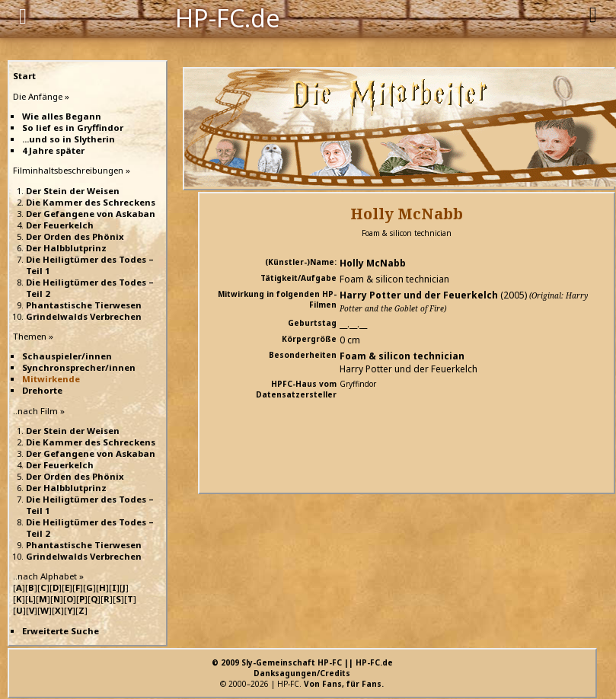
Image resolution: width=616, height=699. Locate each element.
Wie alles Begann (62, 116)
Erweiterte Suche (61, 631)
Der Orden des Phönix (75, 236)
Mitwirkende (51, 379)
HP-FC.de (228, 17)
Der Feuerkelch (60, 225)
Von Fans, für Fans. (344, 684)
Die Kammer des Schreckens (91, 202)
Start (24, 76)
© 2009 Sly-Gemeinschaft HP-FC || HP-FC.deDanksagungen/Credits (302, 668)
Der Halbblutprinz (66, 248)
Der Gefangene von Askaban (91, 214)
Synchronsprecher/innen (79, 367)
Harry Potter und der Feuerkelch (419, 295)
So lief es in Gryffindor (73, 128)
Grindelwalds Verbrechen (84, 316)
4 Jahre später (53, 150)
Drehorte (42, 390)
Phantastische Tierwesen (84, 305)
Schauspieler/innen (67, 356)
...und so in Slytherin (69, 139)
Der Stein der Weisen (73, 191)
